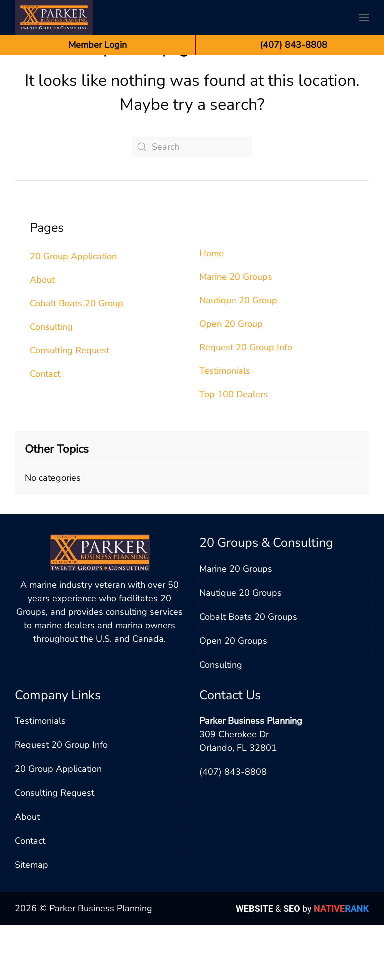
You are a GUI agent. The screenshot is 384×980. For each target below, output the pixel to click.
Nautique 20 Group (238, 355)
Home (212, 308)
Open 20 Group (231, 379)
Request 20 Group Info (246, 402)
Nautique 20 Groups (241, 648)
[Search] (192, 202)
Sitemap (32, 920)
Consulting (51, 382)
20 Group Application (73, 311)
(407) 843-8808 (233, 827)
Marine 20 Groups (236, 332)
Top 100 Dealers (234, 449)
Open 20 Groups (233, 696)
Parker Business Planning (251, 776)
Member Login (98, 45)
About (42, 335)
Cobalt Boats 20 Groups (248, 672)
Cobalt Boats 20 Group (77, 358)
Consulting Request (70, 405)
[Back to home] (54, 17)
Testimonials (225, 426)
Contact (45, 429)
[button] (364, 17)
